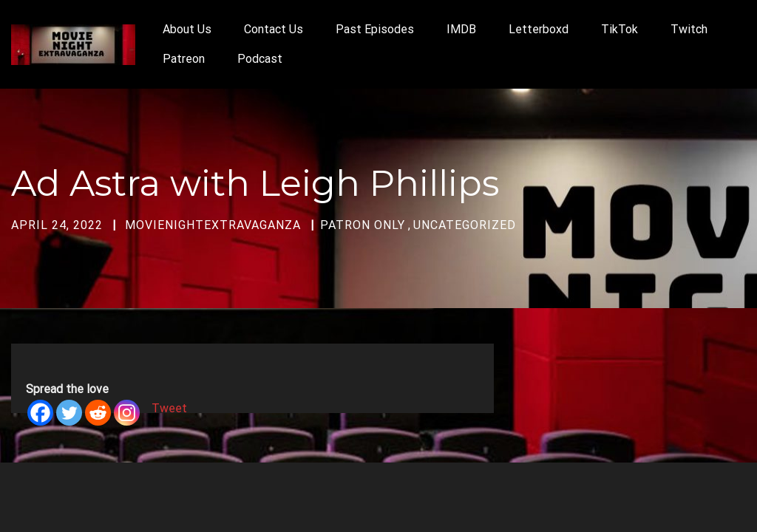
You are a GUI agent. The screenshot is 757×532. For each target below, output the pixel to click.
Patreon (184, 59)
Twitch (689, 29)
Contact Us (274, 29)
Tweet (169, 408)
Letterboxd (539, 29)
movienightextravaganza (213, 225)
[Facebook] (40, 413)
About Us (187, 29)
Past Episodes (375, 29)
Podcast (260, 59)
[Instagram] (127, 413)
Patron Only (363, 225)
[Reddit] (98, 413)
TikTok (619, 29)
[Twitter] (69, 413)
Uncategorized (465, 225)
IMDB (461, 29)
